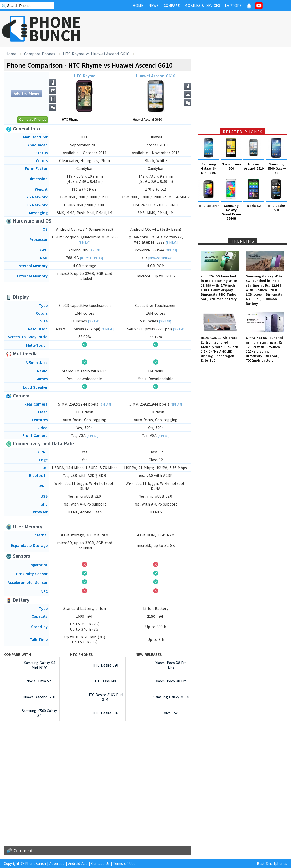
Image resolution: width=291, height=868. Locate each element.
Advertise (57, 864)
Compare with (17, 654)
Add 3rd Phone (27, 93)
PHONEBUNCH (55, 29)
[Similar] (85, 243)
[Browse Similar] (92, 258)
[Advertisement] (199, 29)
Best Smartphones (272, 864)
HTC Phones (81, 654)
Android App (78, 864)
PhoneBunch (35, 864)
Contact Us (100, 864)
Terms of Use (124, 864)
